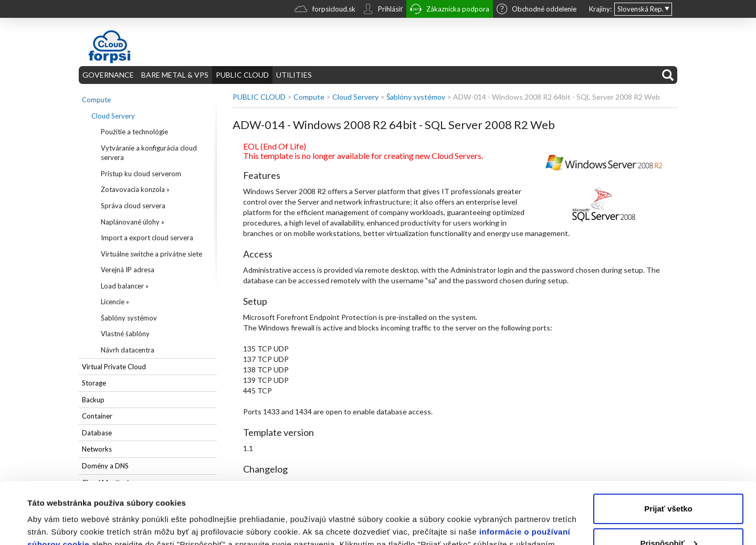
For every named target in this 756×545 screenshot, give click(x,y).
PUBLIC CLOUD (242, 75)
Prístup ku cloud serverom (141, 174)
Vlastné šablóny (125, 334)
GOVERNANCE (108, 75)
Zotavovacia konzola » (135, 189)
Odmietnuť (668, 516)
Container (97, 416)
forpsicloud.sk (325, 10)
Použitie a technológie (134, 132)
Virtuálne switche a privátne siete (151, 254)
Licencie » (115, 302)
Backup (93, 400)
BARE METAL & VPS (175, 75)
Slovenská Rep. (640, 9)
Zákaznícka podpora (450, 10)
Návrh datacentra (128, 350)
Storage (94, 383)
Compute (96, 100)
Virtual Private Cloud (114, 367)
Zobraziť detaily (57, 524)
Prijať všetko (668, 447)
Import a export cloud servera (147, 238)
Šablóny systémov (129, 318)
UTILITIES (294, 75)
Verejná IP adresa (128, 270)
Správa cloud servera (133, 206)
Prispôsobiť (669, 481)
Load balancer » (125, 286)
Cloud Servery (113, 116)
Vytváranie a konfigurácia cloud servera (149, 153)
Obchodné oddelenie (537, 10)
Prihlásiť (383, 10)
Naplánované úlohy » (133, 222)
